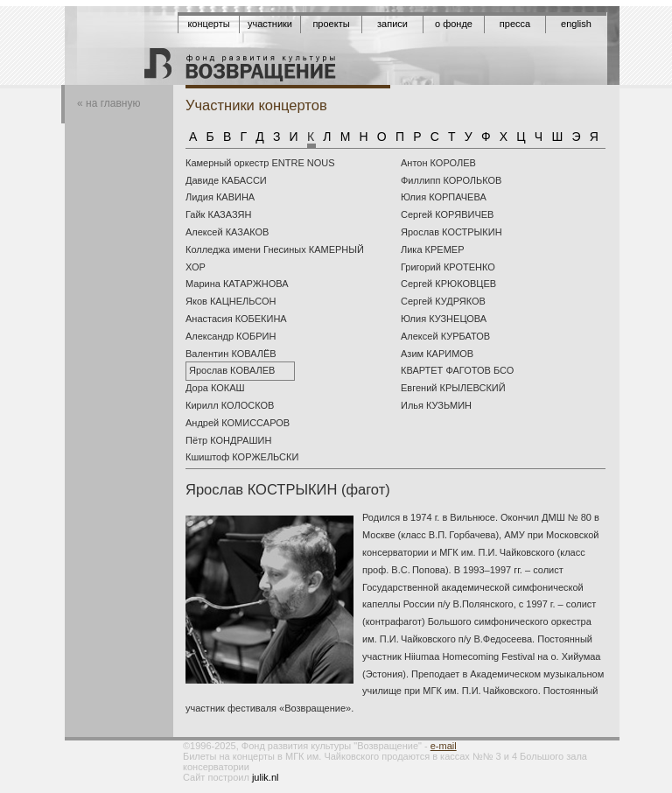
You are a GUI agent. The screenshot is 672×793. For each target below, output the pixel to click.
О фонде (454, 24)
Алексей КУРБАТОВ (445, 336)
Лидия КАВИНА (220, 197)
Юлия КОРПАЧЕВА (444, 197)
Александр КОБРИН (231, 336)
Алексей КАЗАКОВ (227, 232)
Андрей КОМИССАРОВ (238, 423)
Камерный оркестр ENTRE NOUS (260, 163)
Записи (392, 24)
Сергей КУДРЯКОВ (443, 301)
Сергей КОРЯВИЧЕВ (447, 214)
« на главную (108, 103)
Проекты (331, 24)
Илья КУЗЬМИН (436, 405)
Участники (270, 24)
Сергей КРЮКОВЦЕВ (448, 284)
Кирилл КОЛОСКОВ (230, 405)
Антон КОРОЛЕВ (438, 163)
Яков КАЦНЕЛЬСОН (231, 301)
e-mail (444, 746)
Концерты (208, 24)
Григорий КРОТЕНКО (448, 267)
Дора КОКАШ (215, 388)
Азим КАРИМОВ (437, 354)
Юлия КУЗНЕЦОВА (444, 319)
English (576, 24)
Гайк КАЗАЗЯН (218, 214)
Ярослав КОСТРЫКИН (451, 232)
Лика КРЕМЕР (433, 249)
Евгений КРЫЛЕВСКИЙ (453, 388)
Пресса (515, 24)
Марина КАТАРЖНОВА (237, 284)
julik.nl (266, 777)
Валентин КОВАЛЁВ (231, 354)
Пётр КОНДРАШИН (228, 440)
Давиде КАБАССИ (226, 180)
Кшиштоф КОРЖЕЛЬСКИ (242, 457)
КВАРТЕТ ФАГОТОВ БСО (457, 370)
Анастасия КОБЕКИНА (236, 319)
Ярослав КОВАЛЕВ (232, 370)
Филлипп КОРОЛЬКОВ (451, 180)
